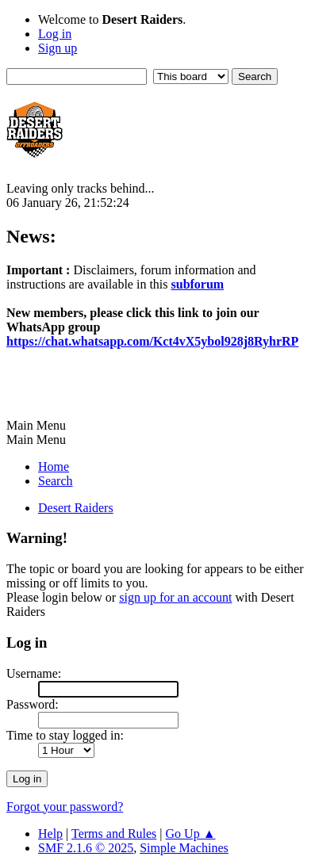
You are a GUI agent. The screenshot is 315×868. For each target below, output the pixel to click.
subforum (198, 284)
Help (50, 834)
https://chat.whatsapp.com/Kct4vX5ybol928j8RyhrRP (152, 341)
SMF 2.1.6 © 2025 (86, 848)
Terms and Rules (114, 834)
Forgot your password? (65, 807)
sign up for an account (175, 597)
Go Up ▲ (191, 834)
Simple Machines (184, 848)
